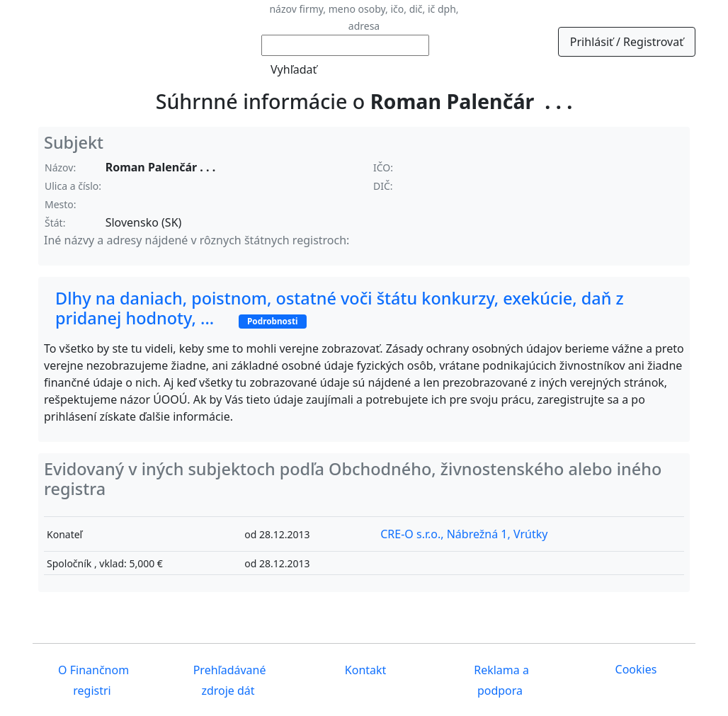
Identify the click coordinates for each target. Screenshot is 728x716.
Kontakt (364, 670)
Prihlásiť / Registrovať (627, 42)
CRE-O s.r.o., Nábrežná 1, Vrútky (464, 534)
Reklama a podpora (500, 680)
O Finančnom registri (92, 680)
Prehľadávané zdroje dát (228, 680)
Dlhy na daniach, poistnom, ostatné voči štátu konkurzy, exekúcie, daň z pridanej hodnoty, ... (340, 308)
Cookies (636, 669)
